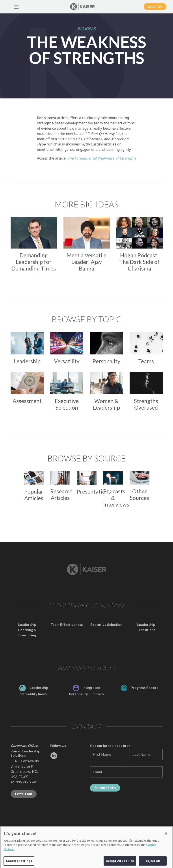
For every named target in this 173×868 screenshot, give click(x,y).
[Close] (166, 836)
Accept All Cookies (120, 863)
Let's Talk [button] (155, 6)
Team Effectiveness (67, 624)
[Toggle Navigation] (16, 7)
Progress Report (139, 687)
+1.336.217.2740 (24, 782)
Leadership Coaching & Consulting (27, 630)
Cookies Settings (19, 863)
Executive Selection (106, 624)
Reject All (153, 863)
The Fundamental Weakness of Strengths (102, 158)
